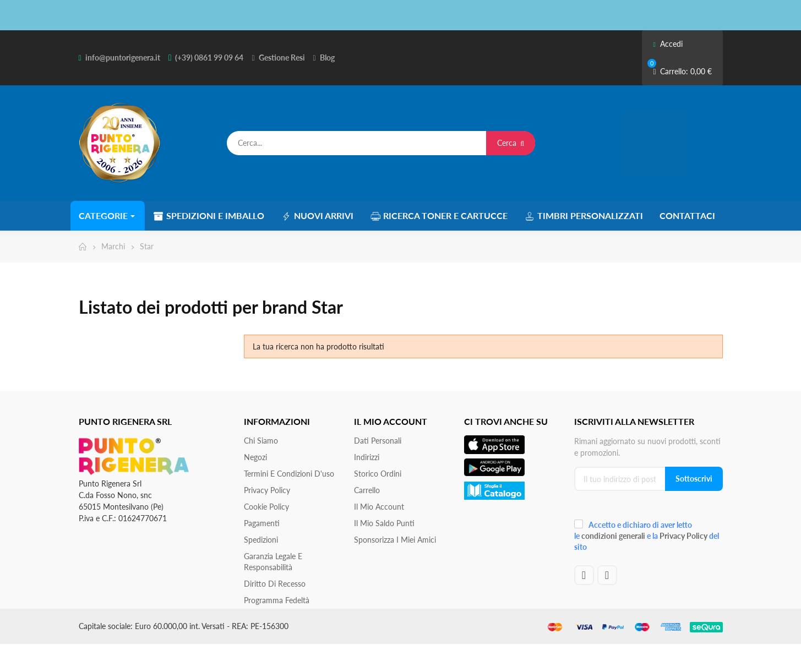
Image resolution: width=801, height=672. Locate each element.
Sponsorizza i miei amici (395, 540)
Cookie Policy (266, 507)
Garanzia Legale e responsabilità (273, 562)
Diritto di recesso (275, 584)
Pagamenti (262, 523)
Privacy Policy (267, 490)
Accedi (667, 44)
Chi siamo (261, 441)
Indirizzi (367, 457)
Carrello (367, 490)
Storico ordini (378, 474)
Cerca (511, 143)
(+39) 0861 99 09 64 (209, 58)
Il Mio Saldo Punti (384, 523)
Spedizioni (261, 540)
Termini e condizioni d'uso (289, 474)
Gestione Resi (282, 58)
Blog (327, 58)
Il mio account (379, 507)
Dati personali (378, 441)
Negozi (255, 457)
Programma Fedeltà (277, 600)
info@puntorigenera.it (123, 58)
